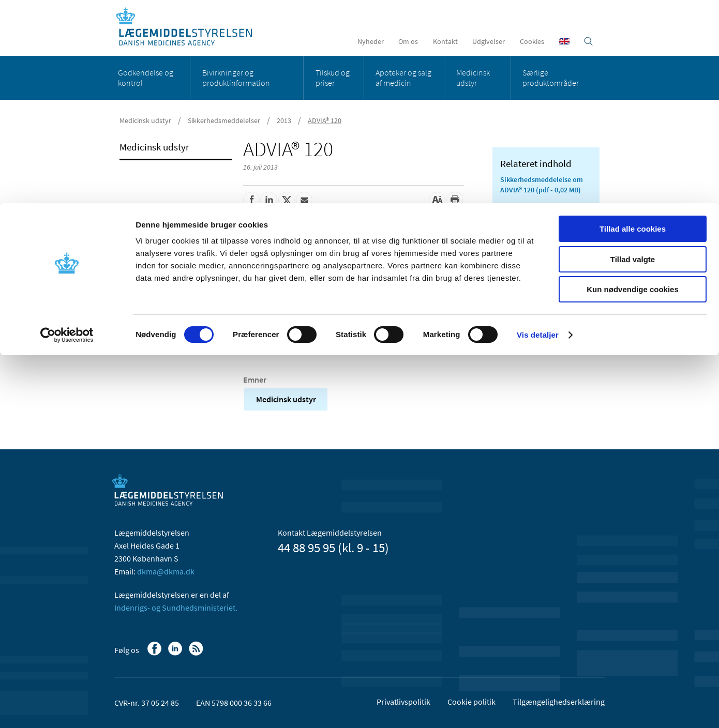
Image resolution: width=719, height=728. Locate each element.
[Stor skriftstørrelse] (437, 200)
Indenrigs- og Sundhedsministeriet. (176, 608)
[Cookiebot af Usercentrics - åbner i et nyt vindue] (67, 132)
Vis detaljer (538, 132)
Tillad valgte (633, 56)
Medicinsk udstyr (286, 399)
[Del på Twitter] (287, 200)
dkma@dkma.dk (166, 571)
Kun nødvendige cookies (633, 86)
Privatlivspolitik (403, 702)
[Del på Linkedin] (269, 200)
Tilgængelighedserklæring (559, 702)
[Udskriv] (455, 200)
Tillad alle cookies (633, 26)
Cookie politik (471, 702)
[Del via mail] (304, 200)
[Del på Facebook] (251, 200)
